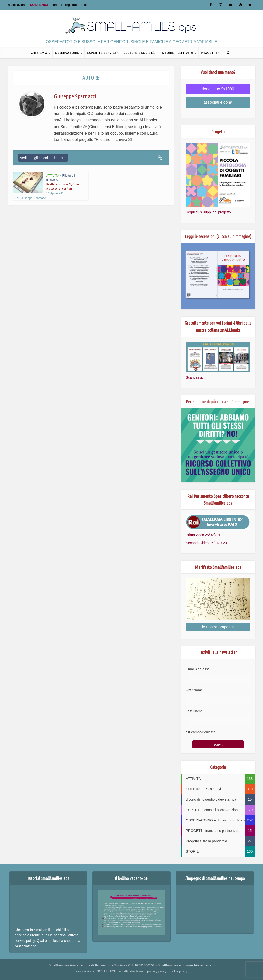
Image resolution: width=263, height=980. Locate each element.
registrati (71, 5)
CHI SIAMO (39, 53)
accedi (86, 5)
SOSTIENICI (39, 5)
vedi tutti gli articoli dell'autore (43, 158)
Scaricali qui (195, 377)
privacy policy (157, 971)
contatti (57, 5)
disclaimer (137, 971)
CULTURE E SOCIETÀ (139, 53)
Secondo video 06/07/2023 (207, 543)
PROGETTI (209, 53)
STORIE (168, 53)
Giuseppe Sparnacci (33, 198)
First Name (194, 690)
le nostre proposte (218, 627)
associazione (17, 5)
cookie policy (178, 971)
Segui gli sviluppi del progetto (208, 212)
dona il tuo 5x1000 (218, 89)
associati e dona (218, 102)
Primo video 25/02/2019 (204, 535)
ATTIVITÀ (186, 53)
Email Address (198, 669)
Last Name (194, 711)
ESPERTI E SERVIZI (101, 53)
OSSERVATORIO (67, 53)
